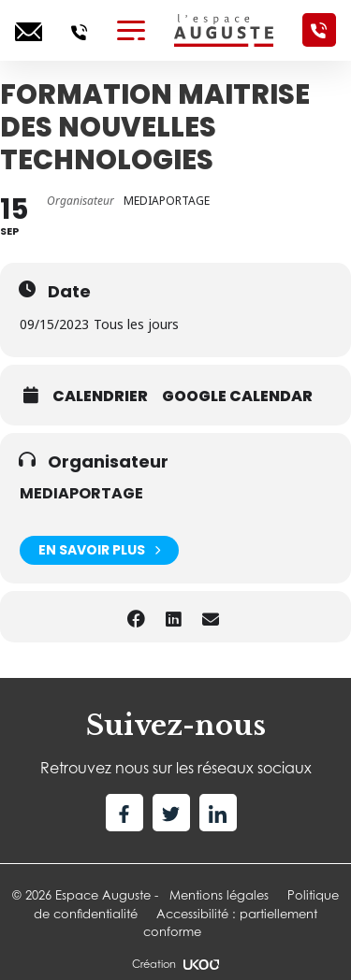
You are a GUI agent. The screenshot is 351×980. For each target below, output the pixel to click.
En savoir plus (99, 550)
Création (175, 964)
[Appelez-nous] (79, 30)
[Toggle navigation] (131, 30)
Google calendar (237, 396)
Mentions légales (219, 895)
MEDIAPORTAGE (81, 493)
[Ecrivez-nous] (29, 30)
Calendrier (100, 396)
